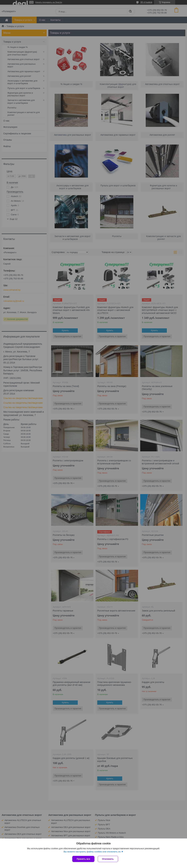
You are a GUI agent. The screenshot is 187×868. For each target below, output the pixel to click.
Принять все (83, 859)
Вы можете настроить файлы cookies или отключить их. (92, 852)
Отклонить (108, 859)
